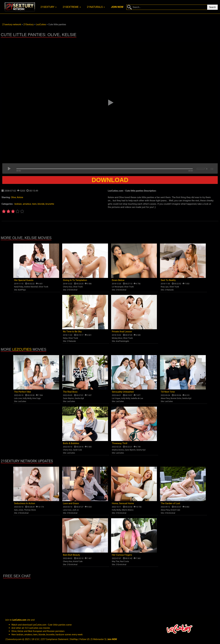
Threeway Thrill (120, 443)
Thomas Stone (30, 510)
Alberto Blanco (127, 510)
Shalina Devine (118, 450)
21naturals (96, 7)
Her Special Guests (24, 280)
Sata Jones (19, 510)
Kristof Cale (175, 510)
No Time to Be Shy (72, 332)
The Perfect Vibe (22, 392)
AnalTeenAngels (122, 341)
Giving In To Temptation (75, 280)
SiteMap (74, 639)
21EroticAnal (72, 290)
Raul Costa (125, 561)
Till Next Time (168, 392)
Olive (14, 197)
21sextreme (72, 7)
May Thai (116, 561)
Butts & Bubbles (71, 443)
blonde (41, 204)
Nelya (65, 338)
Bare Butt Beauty (71, 555)
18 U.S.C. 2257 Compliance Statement (50, 639)
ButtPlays (22, 290)
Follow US (85, 639)
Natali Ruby (19, 287)
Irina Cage (36, 398)
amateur (27, 204)
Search (212, 7)
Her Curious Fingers (122, 555)
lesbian (18, 204)
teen (34, 204)
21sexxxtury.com (14, 639)
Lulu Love (18, 398)
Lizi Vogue (116, 398)
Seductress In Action (25, 503)
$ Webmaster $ (98, 639)
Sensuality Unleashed (123, 392)
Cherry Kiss (68, 287)
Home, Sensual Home (123, 503)
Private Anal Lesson (122, 332)
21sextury (49, 7)
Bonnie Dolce (176, 398)
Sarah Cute (77, 450)
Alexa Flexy (165, 398)
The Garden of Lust (170, 503)
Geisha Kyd (79, 398)
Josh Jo (76, 510)
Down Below (118, 280)
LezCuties (22, 349)
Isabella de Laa (137, 398)
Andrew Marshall (31, 287)
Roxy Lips (165, 287)
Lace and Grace (71, 503)
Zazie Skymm (68, 398)
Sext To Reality (168, 280)
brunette (50, 204)
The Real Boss (70, 392)
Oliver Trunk (43, 287)
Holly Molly (27, 398)
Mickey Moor (117, 338)
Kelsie (20, 197)
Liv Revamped (118, 287)
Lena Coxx (67, 510)
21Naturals (169, 290)
